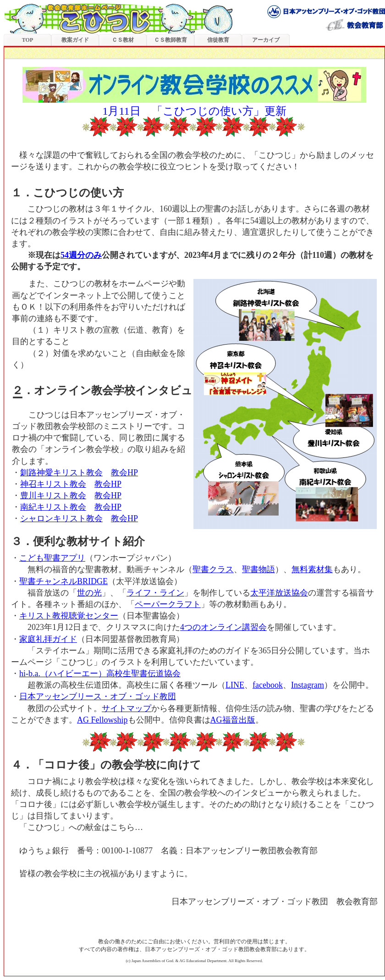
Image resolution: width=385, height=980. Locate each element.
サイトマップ (126, 708)
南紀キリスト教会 (53, 507)
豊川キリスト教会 (53, 496)
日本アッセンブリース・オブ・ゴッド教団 (98, 696)
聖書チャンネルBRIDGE (63, 581)
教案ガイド (75, 40)
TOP (27, 40)
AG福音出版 (233, 720)
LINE (235, 685)
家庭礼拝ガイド (48, 639)
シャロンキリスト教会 (61, 518)
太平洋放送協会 (279, 593)
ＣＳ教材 (123, 40)
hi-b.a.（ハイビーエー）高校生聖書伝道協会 (100, 674)
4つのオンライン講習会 (223, 627)
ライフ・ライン (155, 593)
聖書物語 (258, 569)
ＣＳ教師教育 (170, 40)
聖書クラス (213, 569)
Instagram (308, 685)
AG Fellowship (102, 720)
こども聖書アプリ (52, 558)
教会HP (124, 473)
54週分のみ (81, 255)
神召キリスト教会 (53, 484)
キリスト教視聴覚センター (69, 616)
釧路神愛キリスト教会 (61, 473)
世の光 (89, 593)
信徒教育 (218, 40)
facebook (268, 685)
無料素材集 (312, 569)
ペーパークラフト (168, 604)
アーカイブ (266, 40)
